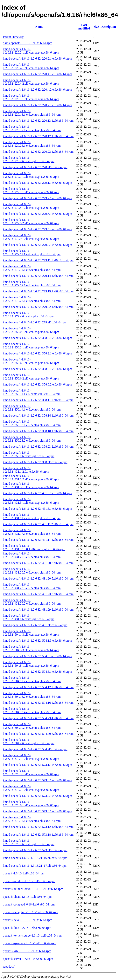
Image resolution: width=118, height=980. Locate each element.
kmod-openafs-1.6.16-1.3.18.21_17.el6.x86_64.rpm (35, 866)
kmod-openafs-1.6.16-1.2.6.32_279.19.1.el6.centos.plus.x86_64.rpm (32, 284)
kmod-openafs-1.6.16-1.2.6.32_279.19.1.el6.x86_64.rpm (38, 291)
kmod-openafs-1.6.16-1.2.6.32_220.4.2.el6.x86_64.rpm (38, 90)
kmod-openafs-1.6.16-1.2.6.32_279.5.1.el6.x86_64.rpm (38, 214)
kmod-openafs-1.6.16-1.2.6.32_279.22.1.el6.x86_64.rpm (38, 307)
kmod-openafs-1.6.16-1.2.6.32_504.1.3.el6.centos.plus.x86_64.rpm (31, 633)
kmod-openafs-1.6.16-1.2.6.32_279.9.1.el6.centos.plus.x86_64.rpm (31, 237)
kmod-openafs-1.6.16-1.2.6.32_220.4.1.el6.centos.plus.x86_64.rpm (31, 66)
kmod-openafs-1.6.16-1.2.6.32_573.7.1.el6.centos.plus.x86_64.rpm (31, 788)
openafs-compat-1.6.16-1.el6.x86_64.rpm (29, 904)
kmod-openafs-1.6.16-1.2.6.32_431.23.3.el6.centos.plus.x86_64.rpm (32, 586)
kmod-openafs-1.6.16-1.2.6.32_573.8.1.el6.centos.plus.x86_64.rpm (31, 804)
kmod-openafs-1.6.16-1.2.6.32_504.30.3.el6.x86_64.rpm (38, 734)
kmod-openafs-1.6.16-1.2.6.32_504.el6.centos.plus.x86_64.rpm (29, 741)
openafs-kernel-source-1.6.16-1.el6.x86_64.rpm (33, 935)
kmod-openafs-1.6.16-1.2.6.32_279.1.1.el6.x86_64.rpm (38, 183)
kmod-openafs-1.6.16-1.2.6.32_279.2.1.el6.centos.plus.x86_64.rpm (31, 190)
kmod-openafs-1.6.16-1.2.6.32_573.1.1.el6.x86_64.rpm (38, 765)
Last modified (84, 27)
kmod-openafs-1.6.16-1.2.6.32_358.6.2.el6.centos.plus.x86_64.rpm (31, 377)
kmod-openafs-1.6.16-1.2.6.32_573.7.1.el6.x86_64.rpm (38, 796)
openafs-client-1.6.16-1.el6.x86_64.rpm (28, 897)
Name (39, 27)
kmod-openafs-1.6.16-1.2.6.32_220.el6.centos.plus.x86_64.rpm (29, 159)
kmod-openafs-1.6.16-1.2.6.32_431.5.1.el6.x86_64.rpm (38, 509)
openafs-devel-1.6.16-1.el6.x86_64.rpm (28, 920)
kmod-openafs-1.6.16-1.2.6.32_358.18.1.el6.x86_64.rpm (38, 431)
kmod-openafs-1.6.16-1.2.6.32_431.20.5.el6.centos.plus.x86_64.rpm (32, 571)
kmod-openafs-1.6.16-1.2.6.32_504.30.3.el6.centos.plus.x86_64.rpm (32, 726)
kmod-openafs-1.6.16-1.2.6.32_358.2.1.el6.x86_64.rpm (38, 353)
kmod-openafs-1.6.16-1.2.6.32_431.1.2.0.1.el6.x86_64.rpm (26, 470)
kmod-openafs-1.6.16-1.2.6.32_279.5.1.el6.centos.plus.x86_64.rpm (31, 206)
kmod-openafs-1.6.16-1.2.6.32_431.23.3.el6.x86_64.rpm (38, 594)
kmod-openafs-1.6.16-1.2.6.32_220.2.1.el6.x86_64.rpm (38, 58)
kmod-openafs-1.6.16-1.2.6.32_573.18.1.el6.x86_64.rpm (38, 835)
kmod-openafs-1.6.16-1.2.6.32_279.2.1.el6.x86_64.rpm (38, 198)
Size (96, 27)
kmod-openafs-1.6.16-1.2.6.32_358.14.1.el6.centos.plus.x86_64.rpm (32, 408)
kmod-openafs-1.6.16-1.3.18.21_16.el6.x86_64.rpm (35, 858)
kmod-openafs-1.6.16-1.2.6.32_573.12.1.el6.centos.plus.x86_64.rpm (32, 819)
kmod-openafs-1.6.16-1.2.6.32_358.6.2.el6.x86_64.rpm (38, 384)
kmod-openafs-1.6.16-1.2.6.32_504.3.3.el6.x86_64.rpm (38, 656)
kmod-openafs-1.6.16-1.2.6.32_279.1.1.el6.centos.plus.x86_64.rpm (31, 175)
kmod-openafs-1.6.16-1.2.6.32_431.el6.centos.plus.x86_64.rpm (29, 617)
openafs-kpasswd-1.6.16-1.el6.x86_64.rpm (30, 943)
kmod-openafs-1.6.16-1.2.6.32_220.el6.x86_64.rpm (35, 167)
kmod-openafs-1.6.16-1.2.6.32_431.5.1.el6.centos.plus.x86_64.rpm (31, 501)
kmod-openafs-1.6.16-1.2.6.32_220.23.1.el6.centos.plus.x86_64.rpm (32, 144)
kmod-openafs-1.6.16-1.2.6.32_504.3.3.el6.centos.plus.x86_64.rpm (31, 648)
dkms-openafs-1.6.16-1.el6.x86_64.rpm (28, 43)
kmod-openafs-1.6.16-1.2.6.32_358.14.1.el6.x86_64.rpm (38, 415)
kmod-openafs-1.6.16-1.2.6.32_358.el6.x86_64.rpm (35, 462)
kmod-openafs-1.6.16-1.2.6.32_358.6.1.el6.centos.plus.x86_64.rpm (31, 361)
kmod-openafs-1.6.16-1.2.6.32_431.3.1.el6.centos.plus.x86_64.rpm (31, 485)
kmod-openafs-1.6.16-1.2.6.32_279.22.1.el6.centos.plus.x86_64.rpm (32, 299)
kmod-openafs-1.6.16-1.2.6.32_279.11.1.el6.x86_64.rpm (38, 260)
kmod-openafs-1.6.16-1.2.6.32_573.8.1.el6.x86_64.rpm (38, 811)
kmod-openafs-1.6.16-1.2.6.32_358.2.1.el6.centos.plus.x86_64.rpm (31, 346)
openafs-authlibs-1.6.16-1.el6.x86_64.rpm (29, 881)
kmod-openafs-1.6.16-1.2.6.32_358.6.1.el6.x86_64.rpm (38, 369)
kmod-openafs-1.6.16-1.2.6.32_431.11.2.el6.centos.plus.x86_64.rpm (32, 516)
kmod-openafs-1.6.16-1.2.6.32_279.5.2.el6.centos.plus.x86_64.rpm (31, 221)
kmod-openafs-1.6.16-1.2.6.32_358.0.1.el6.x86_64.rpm (38, 338)
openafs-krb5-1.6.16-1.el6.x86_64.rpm (27, 951)
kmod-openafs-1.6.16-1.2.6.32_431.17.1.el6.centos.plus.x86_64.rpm (32, 532)
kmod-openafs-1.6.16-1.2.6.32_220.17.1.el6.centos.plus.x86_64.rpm (32, 128)
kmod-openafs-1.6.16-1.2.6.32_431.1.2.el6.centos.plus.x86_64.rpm (31, 478)
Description (108, 27)
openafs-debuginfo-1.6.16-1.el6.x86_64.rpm (31, 912)
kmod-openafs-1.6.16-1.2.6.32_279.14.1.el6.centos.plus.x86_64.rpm (32, 268)
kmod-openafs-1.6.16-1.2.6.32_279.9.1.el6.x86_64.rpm (38, 245)
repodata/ (9, 967)
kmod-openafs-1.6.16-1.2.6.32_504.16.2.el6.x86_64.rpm (38, 703)
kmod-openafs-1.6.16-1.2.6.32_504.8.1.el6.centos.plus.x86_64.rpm (31, 664)
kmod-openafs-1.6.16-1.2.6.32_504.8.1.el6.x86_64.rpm (38, 672)
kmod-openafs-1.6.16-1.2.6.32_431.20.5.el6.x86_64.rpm (38, 578)
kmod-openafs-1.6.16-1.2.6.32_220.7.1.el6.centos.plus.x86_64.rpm (31, 97)
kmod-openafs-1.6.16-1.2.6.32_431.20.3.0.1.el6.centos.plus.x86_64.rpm (34, 547)
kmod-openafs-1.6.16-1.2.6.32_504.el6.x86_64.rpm (35, 749)
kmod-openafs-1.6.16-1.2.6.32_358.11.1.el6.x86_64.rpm (38, 400)
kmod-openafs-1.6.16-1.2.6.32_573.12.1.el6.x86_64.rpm (38, 827)
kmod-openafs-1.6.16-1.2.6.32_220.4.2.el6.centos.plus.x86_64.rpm (31, 82)
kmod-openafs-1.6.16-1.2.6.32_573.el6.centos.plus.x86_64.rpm (29, 842)
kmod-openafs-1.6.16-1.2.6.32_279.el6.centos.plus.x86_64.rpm (29, 315)
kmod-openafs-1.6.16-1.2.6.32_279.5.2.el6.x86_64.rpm (38, 229)
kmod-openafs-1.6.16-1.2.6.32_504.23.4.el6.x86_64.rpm (38, 718)
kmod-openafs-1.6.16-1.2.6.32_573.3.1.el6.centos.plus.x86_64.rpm (31, 772)
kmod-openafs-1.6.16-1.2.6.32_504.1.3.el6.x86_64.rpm (38, 641)
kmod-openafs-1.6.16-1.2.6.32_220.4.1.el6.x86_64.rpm (38, 74)
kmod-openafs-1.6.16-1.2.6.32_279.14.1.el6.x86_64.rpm (38, 276)
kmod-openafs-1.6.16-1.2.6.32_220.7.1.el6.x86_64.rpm (38, 105)
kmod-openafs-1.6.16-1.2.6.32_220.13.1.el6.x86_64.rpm (38, 121)
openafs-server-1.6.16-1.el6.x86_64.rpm (28, 959)
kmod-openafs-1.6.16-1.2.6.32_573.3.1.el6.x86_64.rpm (38, 780)
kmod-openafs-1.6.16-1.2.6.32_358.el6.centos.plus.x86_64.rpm (29, 454)
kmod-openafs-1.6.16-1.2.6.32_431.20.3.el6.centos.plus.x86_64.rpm (32, 555)
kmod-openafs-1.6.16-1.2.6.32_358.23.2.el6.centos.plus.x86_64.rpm (32, 439)
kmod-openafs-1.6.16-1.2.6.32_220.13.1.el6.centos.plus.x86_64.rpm (32, 113)
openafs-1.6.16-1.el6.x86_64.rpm (24, 873)
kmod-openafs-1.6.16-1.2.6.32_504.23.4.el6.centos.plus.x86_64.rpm (32, 710)
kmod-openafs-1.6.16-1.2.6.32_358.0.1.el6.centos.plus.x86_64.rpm (31, 330)
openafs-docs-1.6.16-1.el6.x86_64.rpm (27, 928)
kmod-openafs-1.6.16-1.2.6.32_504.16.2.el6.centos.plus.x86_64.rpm (32, 695)
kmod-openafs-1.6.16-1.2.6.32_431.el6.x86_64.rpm (35, 625)
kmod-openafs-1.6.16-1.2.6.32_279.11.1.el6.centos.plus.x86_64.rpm (32, 253)
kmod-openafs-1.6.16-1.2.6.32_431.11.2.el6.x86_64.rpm (38, 524)
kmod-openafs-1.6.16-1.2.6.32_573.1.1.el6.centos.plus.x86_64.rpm (31, 757)
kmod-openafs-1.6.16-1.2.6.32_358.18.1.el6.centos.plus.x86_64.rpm (32, 423)
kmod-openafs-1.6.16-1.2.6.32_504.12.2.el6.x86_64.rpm (38, 687)
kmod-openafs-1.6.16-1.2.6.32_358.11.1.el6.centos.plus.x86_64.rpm (32, 392)
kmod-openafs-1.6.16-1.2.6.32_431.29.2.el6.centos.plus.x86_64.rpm (32, 602)
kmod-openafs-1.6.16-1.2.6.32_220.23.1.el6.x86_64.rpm (38, 152)
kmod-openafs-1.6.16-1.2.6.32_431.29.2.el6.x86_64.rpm (38, 610)
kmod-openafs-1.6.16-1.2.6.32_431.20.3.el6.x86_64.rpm (38, 563)
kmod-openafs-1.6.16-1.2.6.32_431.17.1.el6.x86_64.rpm (38, 540)
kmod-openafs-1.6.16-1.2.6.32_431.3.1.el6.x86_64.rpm (38, 493)
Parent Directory (13, 37)
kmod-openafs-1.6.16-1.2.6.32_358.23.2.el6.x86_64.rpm (38, 447)
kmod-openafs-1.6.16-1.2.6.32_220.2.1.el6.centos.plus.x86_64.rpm (31, 51)
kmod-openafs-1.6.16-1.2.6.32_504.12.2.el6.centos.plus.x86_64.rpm (32, 679)
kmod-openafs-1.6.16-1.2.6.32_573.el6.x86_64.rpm (35, 850)
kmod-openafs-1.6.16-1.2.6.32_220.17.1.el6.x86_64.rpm (38, 136)
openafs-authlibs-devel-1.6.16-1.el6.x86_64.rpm (33, 889)
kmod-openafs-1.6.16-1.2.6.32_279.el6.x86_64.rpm (35, 322)
